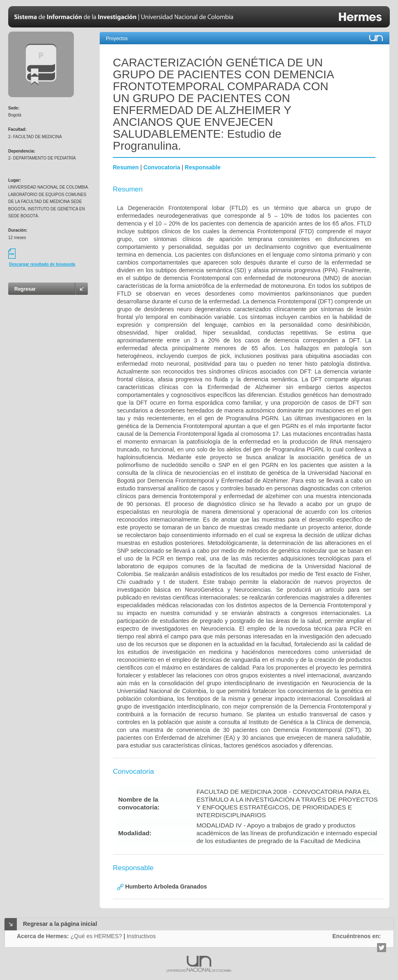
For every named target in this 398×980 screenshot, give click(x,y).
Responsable (202, 167)
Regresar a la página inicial (60, 924)
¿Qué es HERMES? (96, 936)
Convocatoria (161, 167)
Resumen (126, 167)
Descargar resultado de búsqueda (42, 264)
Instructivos (141, 936)
